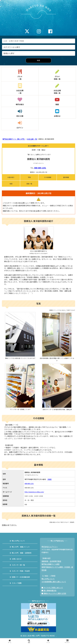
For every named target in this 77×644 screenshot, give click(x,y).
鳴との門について (18, 541)
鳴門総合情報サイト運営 (51, 564)
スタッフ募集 (17, 583)
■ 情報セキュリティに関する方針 (54, 593)
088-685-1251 (40, 168)
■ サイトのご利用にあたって (52, 588)
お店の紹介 (11, 177)
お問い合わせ (17, 559)
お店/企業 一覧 (32, 139)
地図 (11, 184)
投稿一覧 (29, 184)
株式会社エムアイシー (50, 547)
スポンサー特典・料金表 (21, 571)
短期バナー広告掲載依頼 (21, 577)
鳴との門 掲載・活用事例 (22, 553)
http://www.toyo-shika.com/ (34, 492)
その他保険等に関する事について (54, 582)
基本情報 (66, 177)
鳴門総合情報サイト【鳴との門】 (14, 139)
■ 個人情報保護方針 (49, 590)
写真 (29, 177)
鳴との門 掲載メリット (21, 547)
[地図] (50, 479)
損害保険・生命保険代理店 (51, 561)
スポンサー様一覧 (18, 565)
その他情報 (48, 177)
